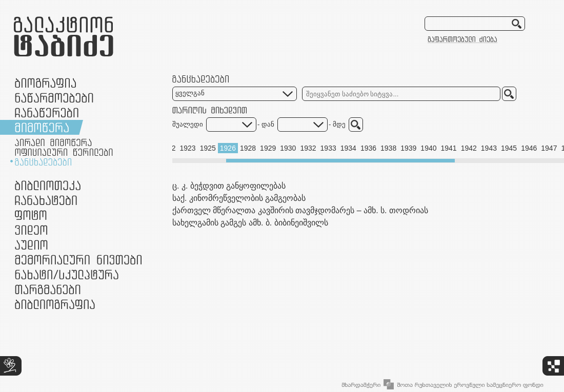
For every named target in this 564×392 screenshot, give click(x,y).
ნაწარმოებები (54, 98)
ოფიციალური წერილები (64, 152)
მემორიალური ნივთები (78, 260)
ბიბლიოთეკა (48, 185)
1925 (208, 148)
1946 (529, 148)
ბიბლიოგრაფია (55, 304)
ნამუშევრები (67, 274)
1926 (228, 148)
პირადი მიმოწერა (53, 142)
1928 (248, 148)
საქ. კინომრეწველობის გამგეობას (239, 198)
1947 (549, 148)
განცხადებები (43, 162)
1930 (288, 148)
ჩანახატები (46, 200)
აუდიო (31, 245)
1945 (509, 148)
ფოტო (31, 215)
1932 (308, 148)
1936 (368, 148)
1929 (268, 148)
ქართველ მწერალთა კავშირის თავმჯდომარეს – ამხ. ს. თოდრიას (300, 210)
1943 (489, 148)
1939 (408, 148)
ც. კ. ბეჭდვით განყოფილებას (229, 186)
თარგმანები (48, 289)
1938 (388, 148)
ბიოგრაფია (45, 83)
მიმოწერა (42, 127)
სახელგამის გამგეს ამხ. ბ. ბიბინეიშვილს (250, 223)
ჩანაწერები (47, 112)
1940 (428, 148)
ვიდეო (31, 230)
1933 (328, 148)
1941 (449, 148)
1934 (348, 148)
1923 (187, 148)
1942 (469, 148)
